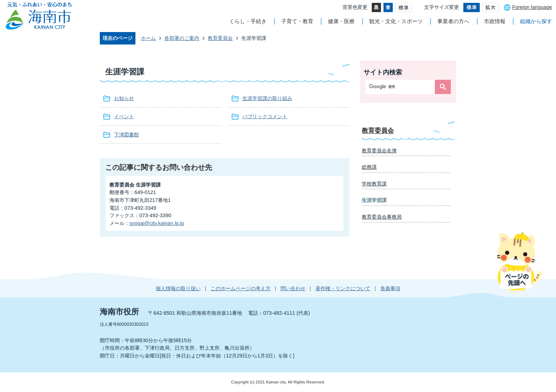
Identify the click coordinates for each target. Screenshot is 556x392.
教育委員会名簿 (379, 151)
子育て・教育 (297, 21)
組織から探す (536, 21)
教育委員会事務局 (382, 217)
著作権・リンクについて (343, 288)
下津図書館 (127, 135)
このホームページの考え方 (241, 288)
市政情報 (495, 21)
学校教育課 (374, 184)
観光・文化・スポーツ (396, 21)
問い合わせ (293, 288)
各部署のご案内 (182, 38)
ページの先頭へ (519, 262)
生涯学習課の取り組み (267, 98)
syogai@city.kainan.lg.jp (157, 223)
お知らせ (124, 98)
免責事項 (390, 288)
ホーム (148, 38)
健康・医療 (341, 21)
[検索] (402, 87)
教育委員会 (220, 38)
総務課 (369, 167)
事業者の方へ (453, 21)
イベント (124, 116)
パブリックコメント (265, 116)
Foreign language (532, 7)
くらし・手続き (248, 21)
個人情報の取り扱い (178, 288)
